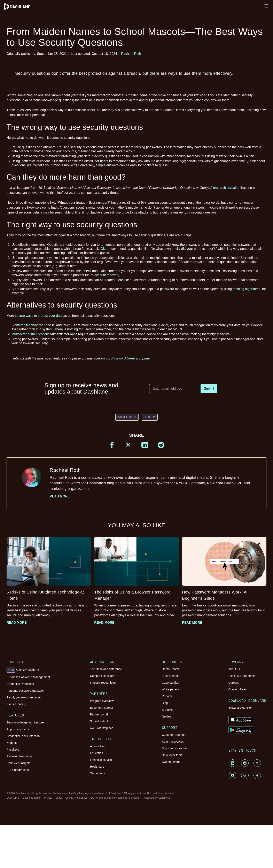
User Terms (13, 798)
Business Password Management (28, 677)
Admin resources (173, 742)
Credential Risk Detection (23, 736)
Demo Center (171, 669)
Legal (59, 798)
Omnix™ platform (23, 670)
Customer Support (174, 735)
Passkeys (13, 750)
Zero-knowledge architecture (25, 722)
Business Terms (32, 798)
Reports (167, 696)
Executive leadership (242, 676)
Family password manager (24, 697)
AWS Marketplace (102, 728)
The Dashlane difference (106, 669)
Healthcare (97, 767)
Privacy (48, 798)
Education (96, 753)
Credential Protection (20, 684)
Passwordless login (19, 756)
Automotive (97, 746)
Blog (165, 703)
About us (234, 669)
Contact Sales (238, 689)
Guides (167, 716)
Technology (97, 773)
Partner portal (99, 714)
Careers (234, 683)
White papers (171, 689)
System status (171, 762)
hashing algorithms (247, 289)
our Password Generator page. (128, 358)
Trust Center (170, 676)
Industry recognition (103, 683)
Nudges (12, 743)
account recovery (107, 275)
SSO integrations (18, 770)
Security (150, 417)
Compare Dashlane (103, 676)
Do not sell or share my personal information (116, 798)
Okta (104, 249)
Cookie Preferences (77, 798)
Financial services (102, 760)
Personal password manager (25, 691)
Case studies (170, 683)
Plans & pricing (16, 704)
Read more (60, 496)
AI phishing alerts (18, 729)
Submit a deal (99, 721)
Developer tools (172, 755)
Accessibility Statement (157, 798)
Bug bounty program (175, 748)
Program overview (102, 701)
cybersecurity (127, 417)
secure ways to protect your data (39, 316)
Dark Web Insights (19, 763)
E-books (167, 710)
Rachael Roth (131, 54)
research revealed (226, 188)
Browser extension (241, 708)
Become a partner (102, 708)
